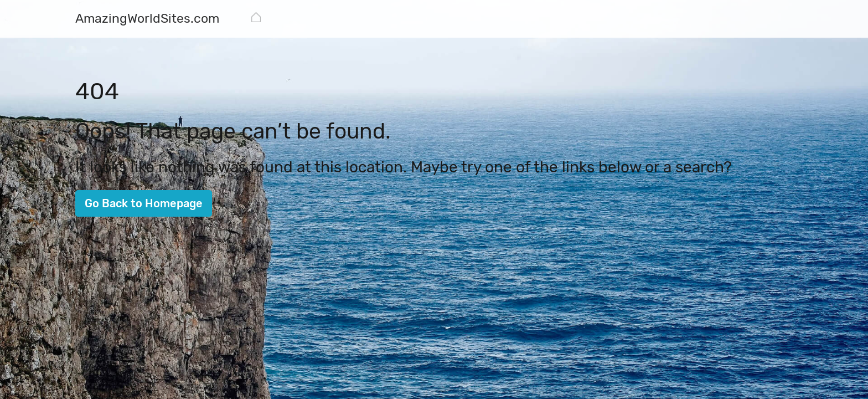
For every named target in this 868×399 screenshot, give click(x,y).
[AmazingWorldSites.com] (147, 20)
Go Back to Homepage (144, 203)
